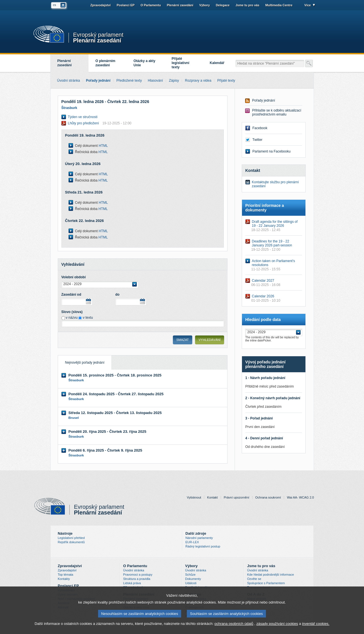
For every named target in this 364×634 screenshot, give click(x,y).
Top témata (65, 575)
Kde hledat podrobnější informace (271, 575)
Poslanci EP (126, 5)
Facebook (260, 128)
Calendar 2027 (263, 281)
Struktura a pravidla (137, 579)
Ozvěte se (254, 579)
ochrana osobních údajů (234, 625)
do (118, 295)
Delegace (223, 5)
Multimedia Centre (279, 5)
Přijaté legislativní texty (181, 63)
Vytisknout (194, 497)
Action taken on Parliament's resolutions (274, 263)
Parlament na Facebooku (272, 151)
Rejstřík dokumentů (71, 542)
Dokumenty (193, 579)
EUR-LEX (192, 542)
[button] (100, 284)
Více (308, 5)
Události (191, 583)
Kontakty (64, 579)
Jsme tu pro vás (247, 5)
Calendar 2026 (263, 296)
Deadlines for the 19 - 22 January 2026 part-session (272, 243)
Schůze (190, 575)
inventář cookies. (316, 625)
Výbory (205, 5)
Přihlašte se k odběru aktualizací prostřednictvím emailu (277, 112)
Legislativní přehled (71, 538)
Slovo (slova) (72, 312)
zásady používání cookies (277, 625)
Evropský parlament (98, 35)
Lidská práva (132, 583)
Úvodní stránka (134, 570)
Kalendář (217, 63)
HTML (103, 146)
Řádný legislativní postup (203, 546)
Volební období (74, 277)
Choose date (88, 301)
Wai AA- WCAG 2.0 (300, 497)
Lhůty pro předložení (100, 123)
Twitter (258, 140)
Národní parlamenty (199, 538)
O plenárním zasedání (106, 63)
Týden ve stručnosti (83, 117)
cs (54, 5)
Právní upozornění (237, 497)
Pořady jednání (264, 100)
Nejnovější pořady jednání (81, 360)
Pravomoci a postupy (138, 575)
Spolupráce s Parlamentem (266, 583)
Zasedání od (71, 295)
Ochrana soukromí (268, 497)
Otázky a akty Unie (145, 63)
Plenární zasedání (97, 40)
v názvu (72, 318)
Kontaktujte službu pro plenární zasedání (275, 184)
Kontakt (212, 497)
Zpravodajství (101, 5)
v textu (88, 318)
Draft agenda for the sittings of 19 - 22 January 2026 (275, 224)
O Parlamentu (151, 5)
